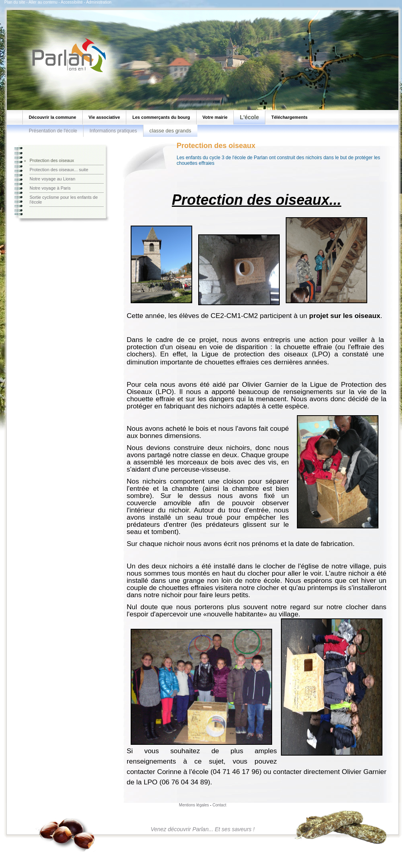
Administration (99, 2)
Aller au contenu (43, 2)
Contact (219, 805)
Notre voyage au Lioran (52, 179)
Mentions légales (194, 805)
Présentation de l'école (53, 131)
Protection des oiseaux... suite (59, 170)
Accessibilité (72, 2)
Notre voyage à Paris (50, 188)
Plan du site (15, 2)
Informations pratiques (113, 131)
